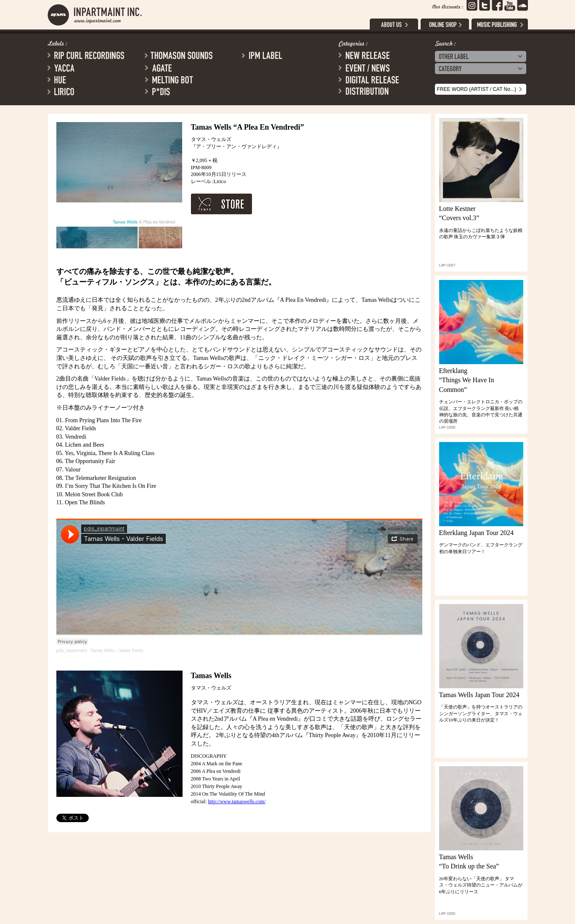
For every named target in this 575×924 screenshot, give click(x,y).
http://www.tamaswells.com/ (237, 802)
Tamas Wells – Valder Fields (117, 651)
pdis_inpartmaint (72, 651)
